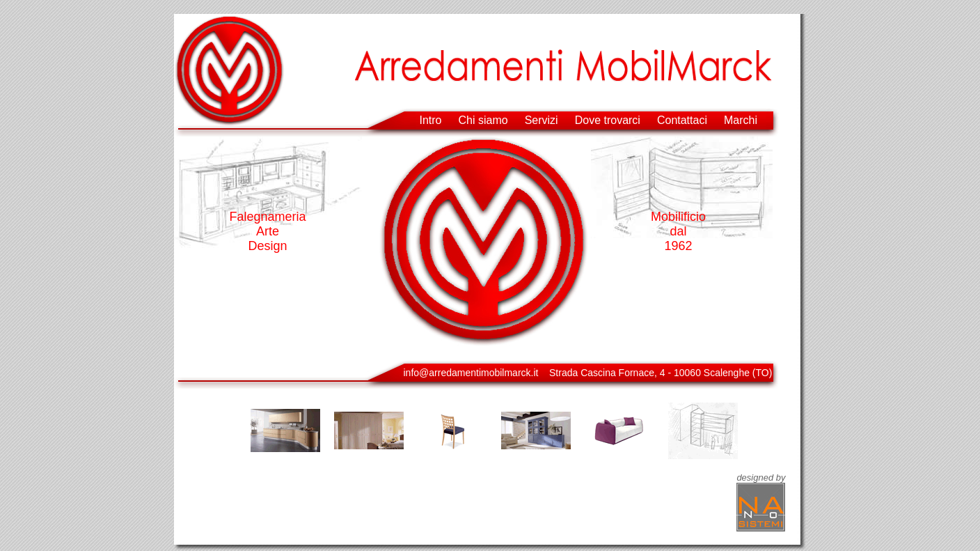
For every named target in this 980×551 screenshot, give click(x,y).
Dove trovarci (608, 120)
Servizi (542, 120)
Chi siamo (483, 120)
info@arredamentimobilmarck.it (471, 373)
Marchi (741, 120)
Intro (431, 120)
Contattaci (682, 120)
